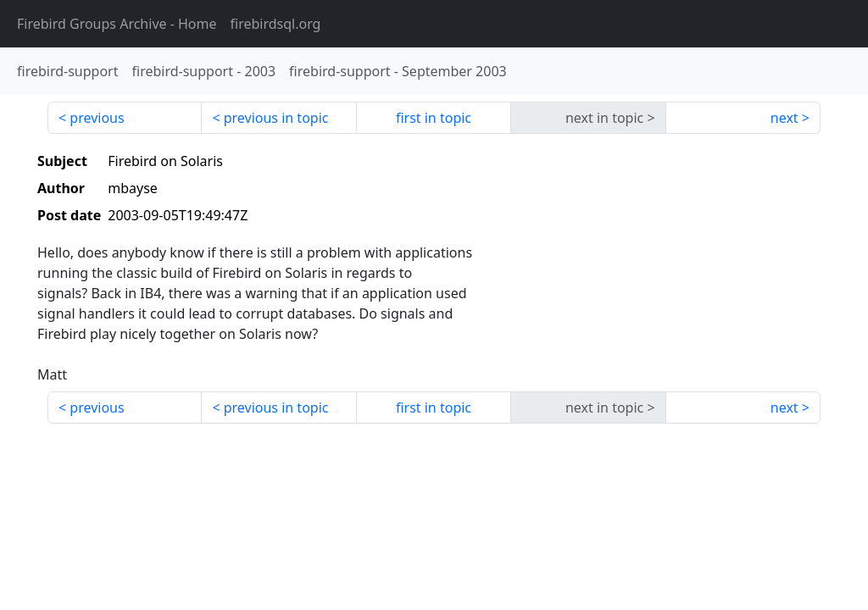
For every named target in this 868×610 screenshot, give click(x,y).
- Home (117, 24)
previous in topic (276, 118)
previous (97, 118)
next (785, 118)
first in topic (434, 118)
